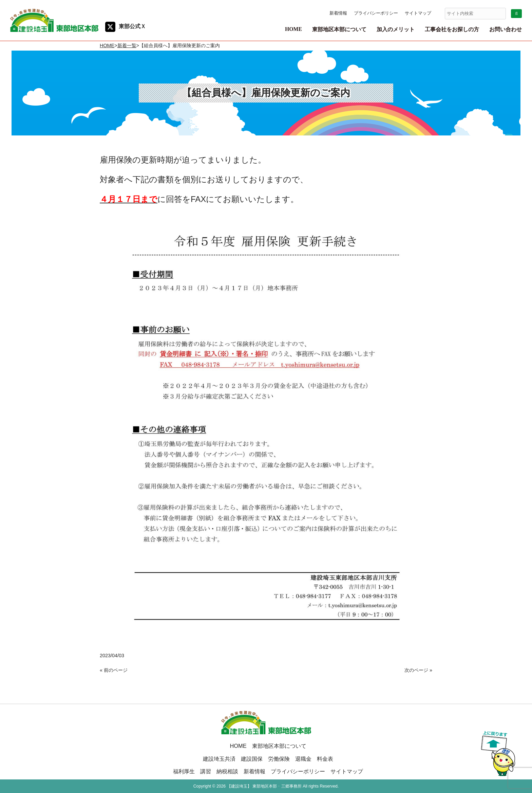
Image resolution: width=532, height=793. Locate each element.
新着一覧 (127, 45)
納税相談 (227, 771)
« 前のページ (114, 670)
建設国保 (252, 759)
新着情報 (338, 13)
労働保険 (279, 759)
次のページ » (418, 670)
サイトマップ (418, 13)
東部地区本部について (279, 746)
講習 (206, 771)
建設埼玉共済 (219, 759)
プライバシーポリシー (376, 13)
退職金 (303, 759)
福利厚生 (184, 771)
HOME (107, 45)
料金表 (325, 759)
